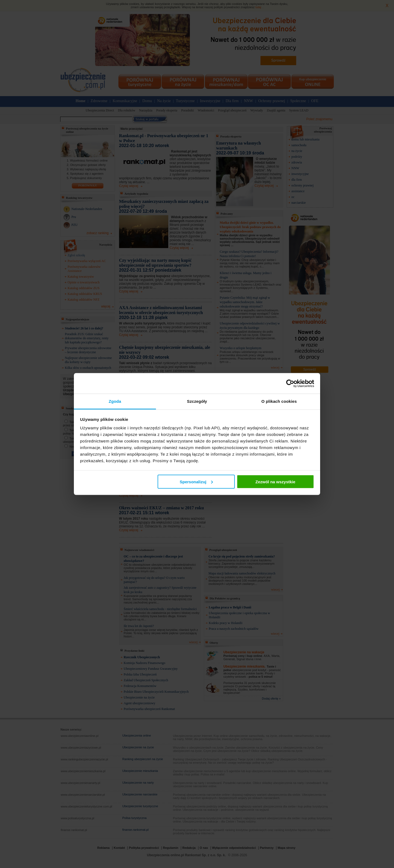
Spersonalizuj (196, 482)
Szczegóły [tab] (197, 401)
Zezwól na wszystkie (275, 482)
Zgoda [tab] (115, 401)
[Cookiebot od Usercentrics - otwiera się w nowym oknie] (290, 383)
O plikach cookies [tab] (279, 401)
